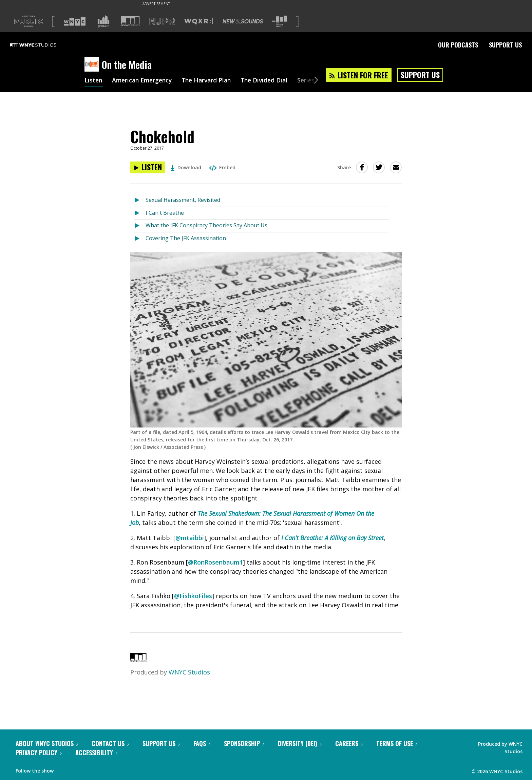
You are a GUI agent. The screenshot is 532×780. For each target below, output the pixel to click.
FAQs (202, 743)
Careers (349, 743)
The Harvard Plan (212, 81)
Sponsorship (244, 743)
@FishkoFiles (193, 596)
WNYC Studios (189, 672)
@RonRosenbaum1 (215, 562)
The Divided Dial (272, 81)
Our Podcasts (458, 45)
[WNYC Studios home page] (42, 45)
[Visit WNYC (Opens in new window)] (75, 21)
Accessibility (96, 753)
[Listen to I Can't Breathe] (140, 213)
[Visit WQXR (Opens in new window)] (199, 22)
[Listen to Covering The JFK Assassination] (140, 239)
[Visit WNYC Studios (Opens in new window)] (130, 21)
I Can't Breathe (165, 213)
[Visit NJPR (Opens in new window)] (162, 22)
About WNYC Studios (47, 743)
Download (186, 167)
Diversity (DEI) (300, 743)
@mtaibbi (190, 538)
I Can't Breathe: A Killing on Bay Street (332, 538)
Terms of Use (397, 743)
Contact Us (110, 743)
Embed (222, 167)
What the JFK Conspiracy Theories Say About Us (206, 225)
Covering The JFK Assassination (186, 238)
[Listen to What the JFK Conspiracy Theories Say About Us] (140, 226)
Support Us (505, 45)
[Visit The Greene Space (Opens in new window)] (280, 22)
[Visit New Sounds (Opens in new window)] (243, 21)
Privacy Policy (39, 753)
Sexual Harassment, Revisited (183, 200)
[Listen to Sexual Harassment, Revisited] (140, 200)
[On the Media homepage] (93, 65)
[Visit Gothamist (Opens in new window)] (103, 21)
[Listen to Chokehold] (148, 167)
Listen (94, 81)
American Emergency (144, 81)
